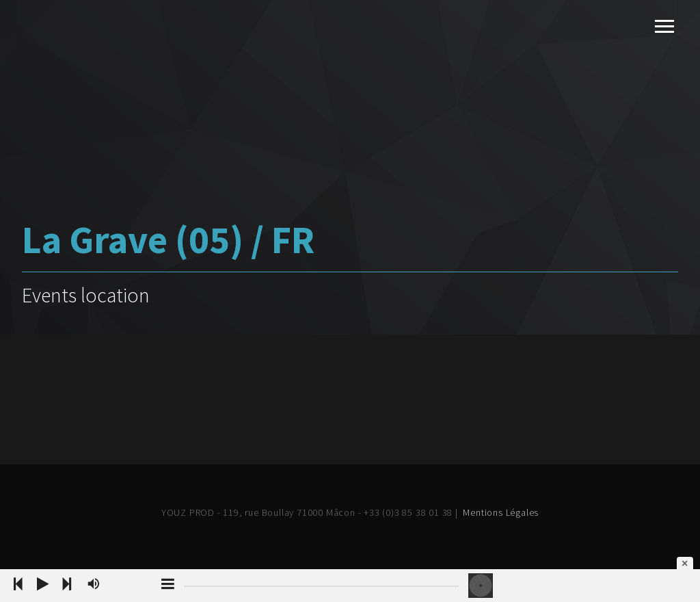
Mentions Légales (501, 512)
